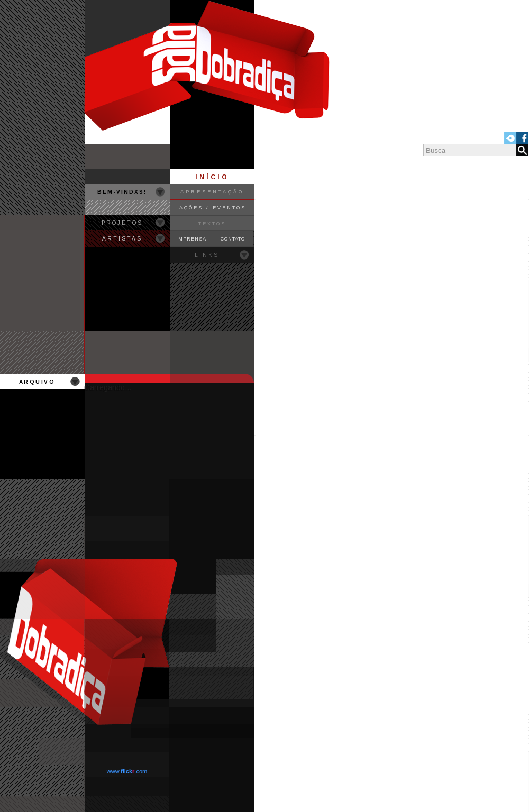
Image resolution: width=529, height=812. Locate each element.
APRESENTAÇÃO (212, 192)
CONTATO (233, 239)
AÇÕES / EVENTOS (213, 208)
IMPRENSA (191, 239)
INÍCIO (212, 177)
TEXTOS (212, 224)
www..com (127, 771)
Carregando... (108, 387)
